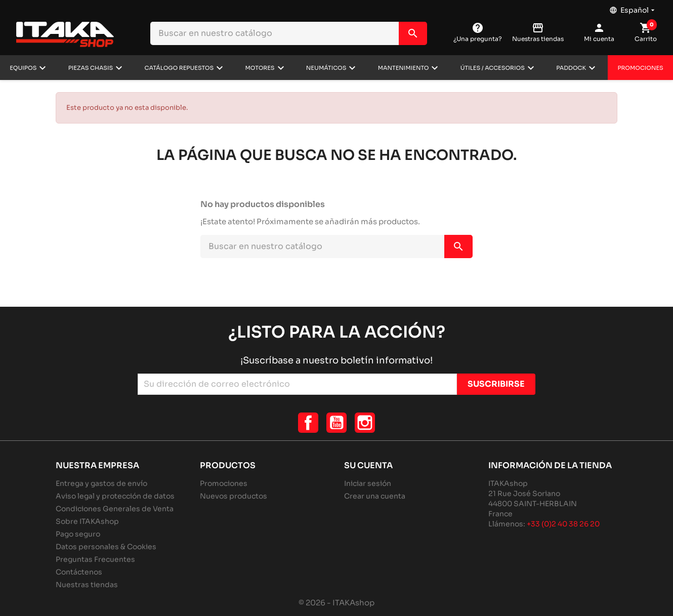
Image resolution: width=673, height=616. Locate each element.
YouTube (336, 423)
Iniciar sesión (368, 483)
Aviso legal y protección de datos (115, 496)
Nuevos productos (234, 496)
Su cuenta (368, 465)
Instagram (365, 423)
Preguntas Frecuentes (95, 559)
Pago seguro (78, 534)
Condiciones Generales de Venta (115, 509)
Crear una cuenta (375, 496)
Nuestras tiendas (87, 585)
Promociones (640, 68)
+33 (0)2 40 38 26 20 (563, 524)
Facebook (308, 423)
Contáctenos (79, 572)
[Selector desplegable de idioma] (633, 8)
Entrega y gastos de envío (101, 483)
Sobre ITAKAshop (87, 521)
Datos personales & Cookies (106, 547)
